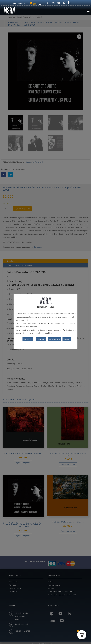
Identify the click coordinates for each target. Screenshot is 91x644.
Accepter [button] (41, 339)
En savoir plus (55, 339)
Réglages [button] (28, 339)
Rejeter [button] (67, 339)
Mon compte (18, 3)
